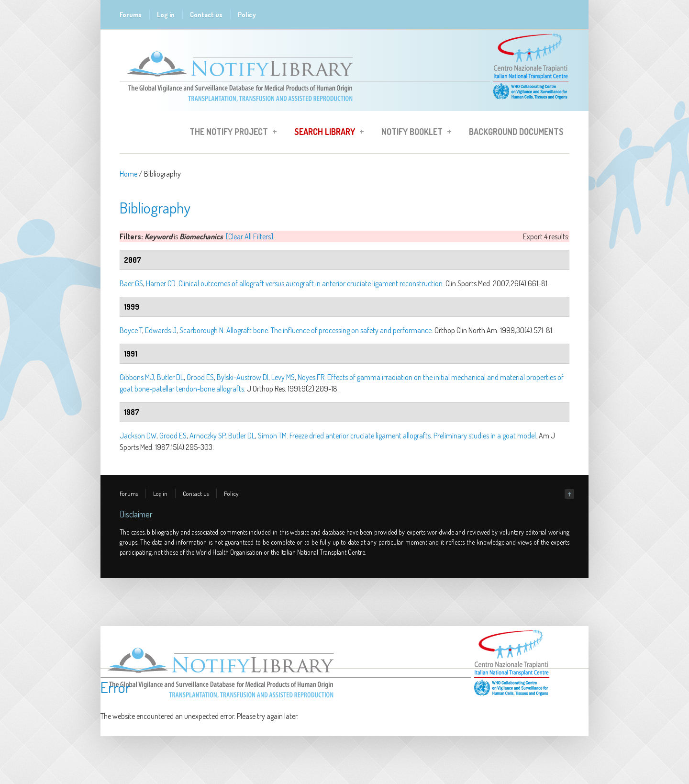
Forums (131, 15)
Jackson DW (138, 436)
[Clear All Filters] (250, 236)
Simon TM (272, 436)
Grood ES (200, 377)
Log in (166, 15)
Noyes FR (311, 377)
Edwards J (161, 330)
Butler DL (170, 377)
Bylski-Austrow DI (243, 377)
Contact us (206, 15)
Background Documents (516, 132)
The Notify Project (230, 133)
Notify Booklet (413, 133)
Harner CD (161, 283)
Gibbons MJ (137, 377)
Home (128, 174)
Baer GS (131, 283)
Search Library (326, 133)
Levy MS (283, 377)
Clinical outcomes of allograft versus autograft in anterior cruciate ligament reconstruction (311, 283)
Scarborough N (201, 330)
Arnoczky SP (207, 436)
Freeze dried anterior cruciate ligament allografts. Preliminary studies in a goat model (413, 436)
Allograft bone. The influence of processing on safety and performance (329, 330)
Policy (247, 15)
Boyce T (131, 330)
